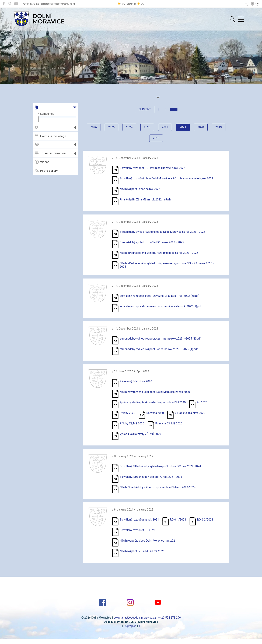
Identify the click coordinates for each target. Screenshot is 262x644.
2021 (183, 127)
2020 (201, 127)
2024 (129, 127)
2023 (147, 127)
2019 (219, 127)
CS (247, 4)
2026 (94, 127)
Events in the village (50, 136)
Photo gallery (46, 171)
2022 (165, 127)
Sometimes (47, 114)
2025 (111, 127)
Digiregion (130, 626)
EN (253, 4)
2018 (156, 138)
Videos (42, 162)
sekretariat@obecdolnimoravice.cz (135, 618)
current (145, 109)
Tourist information (50, 153)
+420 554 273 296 (170, 618)
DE (258, 4)
